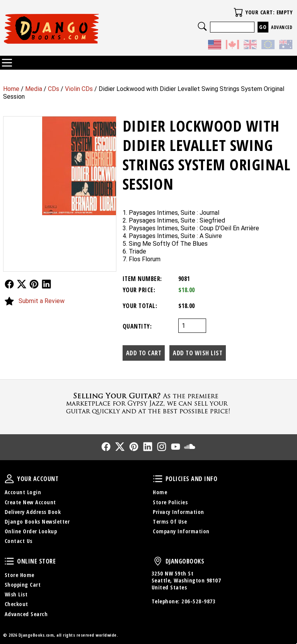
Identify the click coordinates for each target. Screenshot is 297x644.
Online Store (9, 561)
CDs (54, 89)
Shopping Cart (23, 585)
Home (11, 89)
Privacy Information (178, 512)
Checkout (16, 604)
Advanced (282, 27)
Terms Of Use (170, 522)
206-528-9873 (198, 601)
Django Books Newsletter (37, 522)
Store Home (20, 575)
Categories (7, 63)
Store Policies (170, 502)
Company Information (181, 531)
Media (34, 89)
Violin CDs (79, 89)
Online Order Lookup (31, 531)
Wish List (16, 594)
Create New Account (30, 502)
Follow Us (9, 284)
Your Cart (238, 12)
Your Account (9, 479)
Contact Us (19, 541)
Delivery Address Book (33, 512)
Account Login (23, 492)
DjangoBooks (158, 561)
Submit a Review (42, 301)
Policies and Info (158, 479)
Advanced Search (26, 614)
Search (202, 26)
